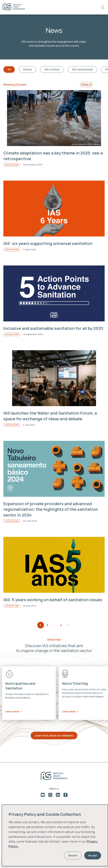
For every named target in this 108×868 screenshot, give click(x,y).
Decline (73, 855)
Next (68, 625)
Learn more (14, 711)
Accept (93, 855)
